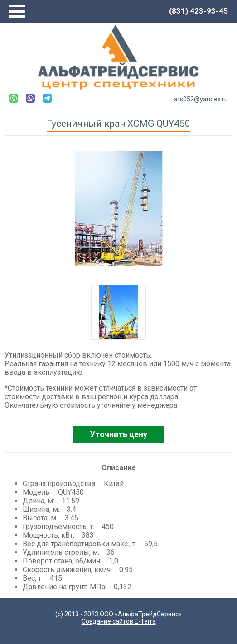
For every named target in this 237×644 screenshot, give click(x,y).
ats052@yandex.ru (201, 99)
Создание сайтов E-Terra (119, 621)
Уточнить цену (119, 434)
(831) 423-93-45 (198, 11)
